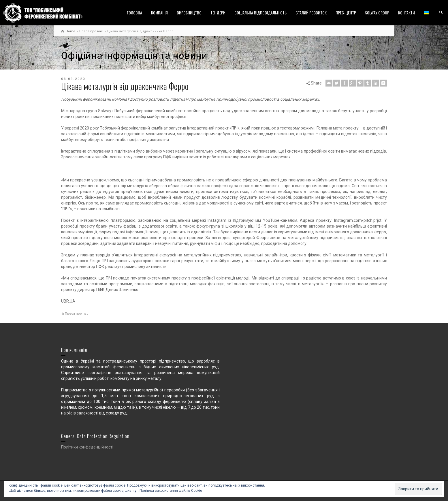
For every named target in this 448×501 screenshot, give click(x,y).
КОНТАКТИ (406, 13)
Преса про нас (77, 314)
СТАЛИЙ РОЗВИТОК (311, 13)
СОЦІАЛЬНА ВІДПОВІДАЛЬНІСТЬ (260, 13)
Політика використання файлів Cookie (171, 491)
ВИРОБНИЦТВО (189, 13)
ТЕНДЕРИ (218, 13)
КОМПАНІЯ (159, 13)
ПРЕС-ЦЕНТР (346, 13)
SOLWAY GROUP (377, 13)
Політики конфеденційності (87, 447)
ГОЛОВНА (134, 13)
